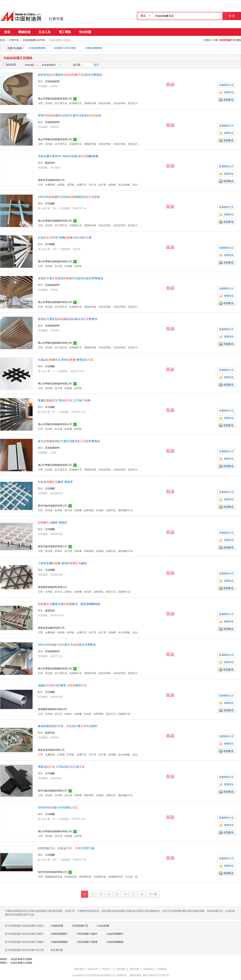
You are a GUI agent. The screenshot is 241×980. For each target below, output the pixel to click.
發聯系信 (226, 92)
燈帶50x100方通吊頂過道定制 (69, 115)
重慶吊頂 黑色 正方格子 (64, 400)
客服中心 (107, 969)
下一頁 (153, 894)
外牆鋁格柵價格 (94, 48)
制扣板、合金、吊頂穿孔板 (66, 848)
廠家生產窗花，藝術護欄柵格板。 (70, 604)
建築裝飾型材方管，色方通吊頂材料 (68, 726)
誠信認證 (10, 64)
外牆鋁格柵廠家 (59, 942)
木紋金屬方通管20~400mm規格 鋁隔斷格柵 (68, 156)
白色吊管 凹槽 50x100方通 (65, 237)
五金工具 (45, 32)
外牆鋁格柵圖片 (59, 934)
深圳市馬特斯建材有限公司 (52, 872)
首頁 (7, 32)
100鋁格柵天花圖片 (87, 934)
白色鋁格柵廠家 (115, 942)
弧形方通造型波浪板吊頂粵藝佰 (68, 319)
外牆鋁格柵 (57, 926)
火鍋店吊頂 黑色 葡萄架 (66, 359)
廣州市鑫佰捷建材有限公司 (52, 505)
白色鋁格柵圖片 (115, 934)
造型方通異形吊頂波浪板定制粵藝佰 (70, 278)
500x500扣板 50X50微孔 (58, 807)
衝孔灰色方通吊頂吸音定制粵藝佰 (69, 441)
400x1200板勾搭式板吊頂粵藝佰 (67, 644)
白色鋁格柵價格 (37, 48)
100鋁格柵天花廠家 (87, 942)
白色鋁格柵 (103, 926)
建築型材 (50, 163)
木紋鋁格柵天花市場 (34, 40)
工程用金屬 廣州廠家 (62, 563)
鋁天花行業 (57, 950)
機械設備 (24, 32)
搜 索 (232, 16)
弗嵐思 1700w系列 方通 (61, 767)
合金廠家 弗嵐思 (55, 482)
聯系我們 (93, 969)
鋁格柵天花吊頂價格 (65, 48)
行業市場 (56, 19)
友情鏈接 (162, 969)
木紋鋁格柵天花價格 (21, 959)
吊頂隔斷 (50, 203)
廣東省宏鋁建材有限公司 (51, 180)
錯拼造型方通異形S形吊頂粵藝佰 (70, 75)
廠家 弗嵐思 (52, 522)
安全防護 (85, 32)
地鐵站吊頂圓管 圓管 (62, 685)
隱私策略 (134, 969)
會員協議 (148, 969)
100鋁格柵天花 (80, 926)
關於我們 (79, 969)
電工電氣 (65, 32)
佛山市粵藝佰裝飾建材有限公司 (55, 98)
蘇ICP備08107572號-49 (156, 975)
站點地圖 (120, 969)
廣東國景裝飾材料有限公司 (52, 587)
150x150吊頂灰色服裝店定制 (69, 197)
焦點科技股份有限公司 (103, 975)
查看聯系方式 (226, 85)
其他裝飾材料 (52, 81)
